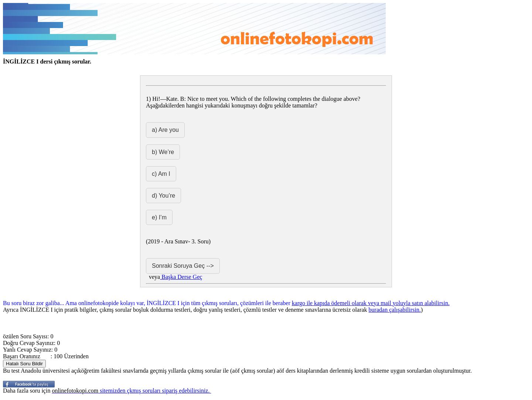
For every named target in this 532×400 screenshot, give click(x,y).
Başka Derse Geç (181, 277)
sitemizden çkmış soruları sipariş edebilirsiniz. (131, 391)
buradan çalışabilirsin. (395, 310)
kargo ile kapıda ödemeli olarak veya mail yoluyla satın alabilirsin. (371, 303)
